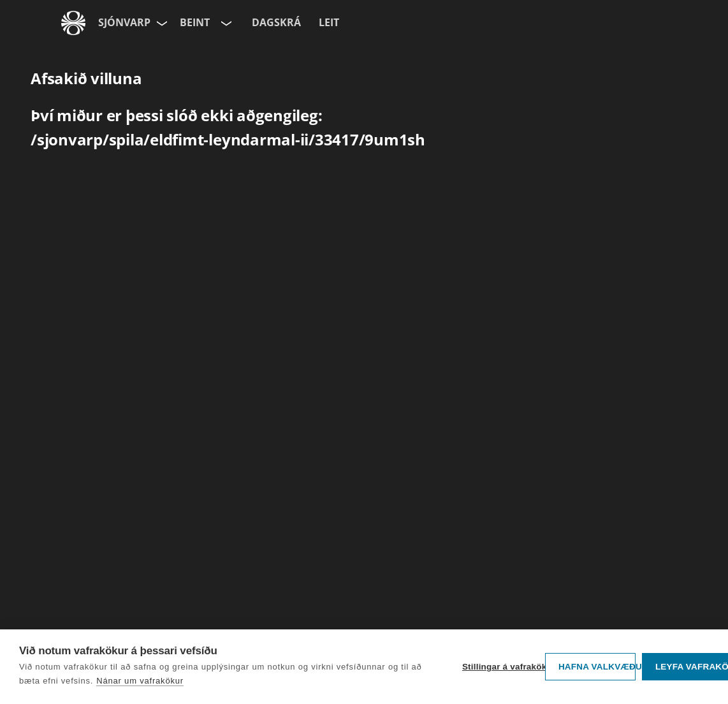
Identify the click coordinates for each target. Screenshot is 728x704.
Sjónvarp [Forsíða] (124, 22)
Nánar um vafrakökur (140, 681)
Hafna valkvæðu (597, 667)
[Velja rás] (225, 23)
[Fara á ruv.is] (73, 23)
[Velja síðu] (161, 23)
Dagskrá (276, 22)
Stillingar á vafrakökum (500, 667)
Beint (195, 22)
